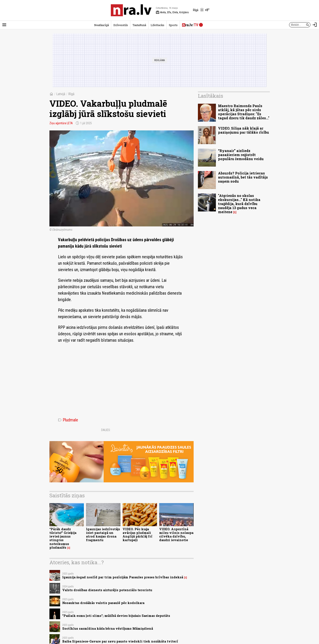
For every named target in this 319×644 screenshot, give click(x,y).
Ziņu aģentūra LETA (61, 123)
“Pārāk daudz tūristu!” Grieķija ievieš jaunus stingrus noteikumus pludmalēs (63, 538)
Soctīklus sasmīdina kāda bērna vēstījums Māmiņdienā (108, 628)
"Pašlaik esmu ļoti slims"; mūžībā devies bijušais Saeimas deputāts (116, 616)
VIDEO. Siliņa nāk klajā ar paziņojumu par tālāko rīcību (243, 130)
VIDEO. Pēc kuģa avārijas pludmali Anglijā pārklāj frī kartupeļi (137, 535)
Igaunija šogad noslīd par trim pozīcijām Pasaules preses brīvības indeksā (123, 577)
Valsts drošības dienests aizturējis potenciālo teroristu (107, 590)
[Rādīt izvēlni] (4, 25)
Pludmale (68, 420)
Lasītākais (211, 96)
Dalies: (106, 430)
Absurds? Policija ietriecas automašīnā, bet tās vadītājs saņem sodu (243, 177)
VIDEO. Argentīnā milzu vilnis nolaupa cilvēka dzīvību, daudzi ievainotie (176, 535)
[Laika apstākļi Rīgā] (201, 10)
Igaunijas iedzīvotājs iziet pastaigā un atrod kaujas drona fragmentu (103, 535)
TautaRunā (139, 25)
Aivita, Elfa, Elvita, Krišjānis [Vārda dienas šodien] (172, 12)
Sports (173, 25)
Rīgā (71, 94)
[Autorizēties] (315, 25)
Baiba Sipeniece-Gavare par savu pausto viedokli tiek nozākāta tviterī (120, 641)
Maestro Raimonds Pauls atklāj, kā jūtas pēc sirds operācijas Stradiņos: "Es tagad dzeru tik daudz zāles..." (244, 112)
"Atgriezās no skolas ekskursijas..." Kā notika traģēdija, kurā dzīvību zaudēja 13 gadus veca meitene (239, 204)
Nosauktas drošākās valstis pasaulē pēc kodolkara (103, 603)
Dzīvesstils (121, 25)
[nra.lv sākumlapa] (131, 10)
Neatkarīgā (102, 25)
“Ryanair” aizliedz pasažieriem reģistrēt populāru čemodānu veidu (241, 155)
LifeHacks (157, 25)
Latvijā (61, 94)
